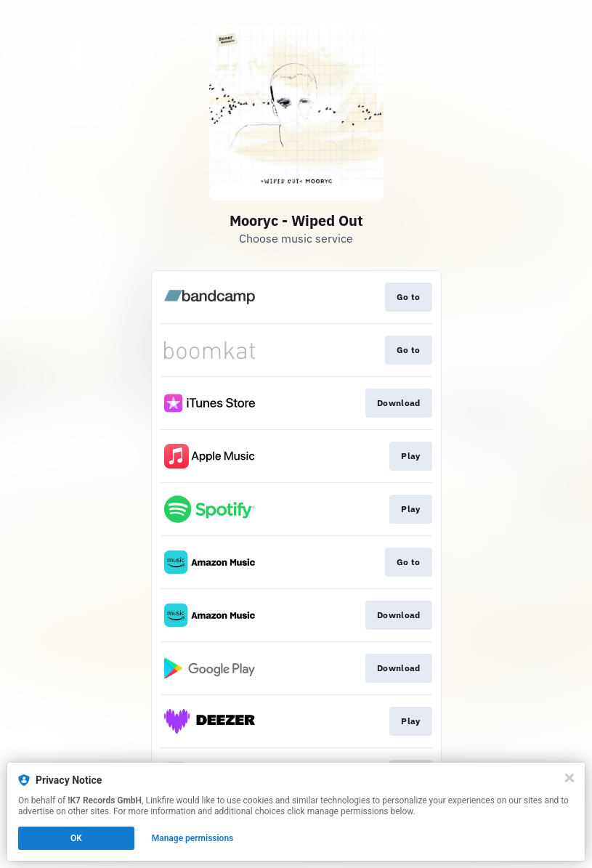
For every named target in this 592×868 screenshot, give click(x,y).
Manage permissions (193, 838)
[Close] (569, 778)
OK (76, 838)
